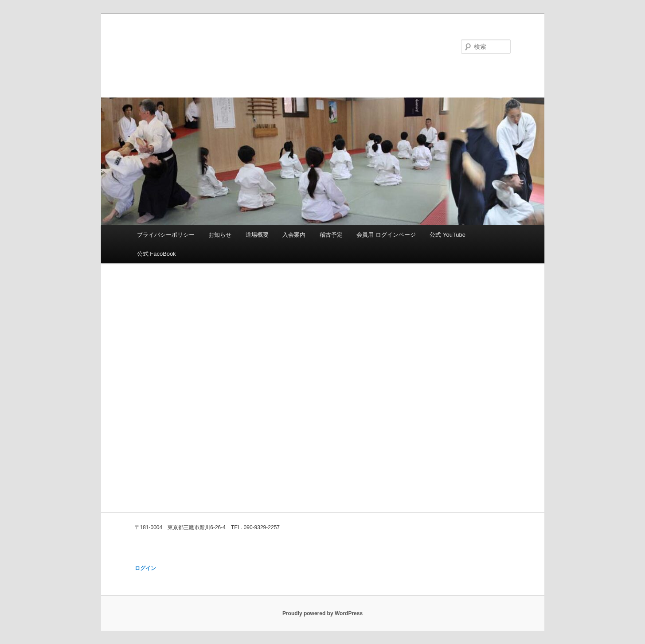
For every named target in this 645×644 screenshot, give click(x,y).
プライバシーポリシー (166, 235)
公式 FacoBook (156, 254)
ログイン (145, 568)
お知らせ (220, 235)
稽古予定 (331, 235)
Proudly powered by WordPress (322, 613)
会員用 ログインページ (386, 235)
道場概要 (257, 235)
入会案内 (294, 235)
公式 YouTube (448, 235)
